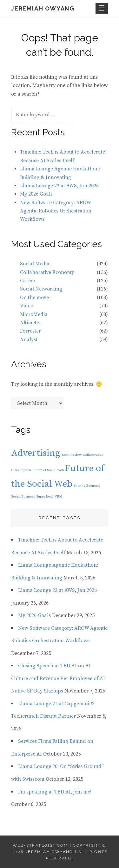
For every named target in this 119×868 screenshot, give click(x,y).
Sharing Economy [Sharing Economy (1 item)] (87, 486)
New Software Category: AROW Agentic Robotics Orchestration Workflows (56, 211)
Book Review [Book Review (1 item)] (72, 455)
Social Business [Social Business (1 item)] (23, 497)
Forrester (30, 331)
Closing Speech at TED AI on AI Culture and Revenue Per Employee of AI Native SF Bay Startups (58, 678)
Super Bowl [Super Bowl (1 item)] (45, 497)
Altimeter (31, 323)
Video (27, 306)
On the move (34, 298)
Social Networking (41, 289)
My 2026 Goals (36, 194)
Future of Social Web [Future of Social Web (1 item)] (48, 470)
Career (28, 281)
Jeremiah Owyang (43, 8)
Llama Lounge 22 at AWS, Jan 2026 (59, 186)
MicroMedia (34, 314)
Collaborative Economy (47, 272)
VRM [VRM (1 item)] (58, 497)
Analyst (29, 340)
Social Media (35, 264)
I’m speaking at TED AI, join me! (55, 792)
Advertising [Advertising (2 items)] (36, 453)
